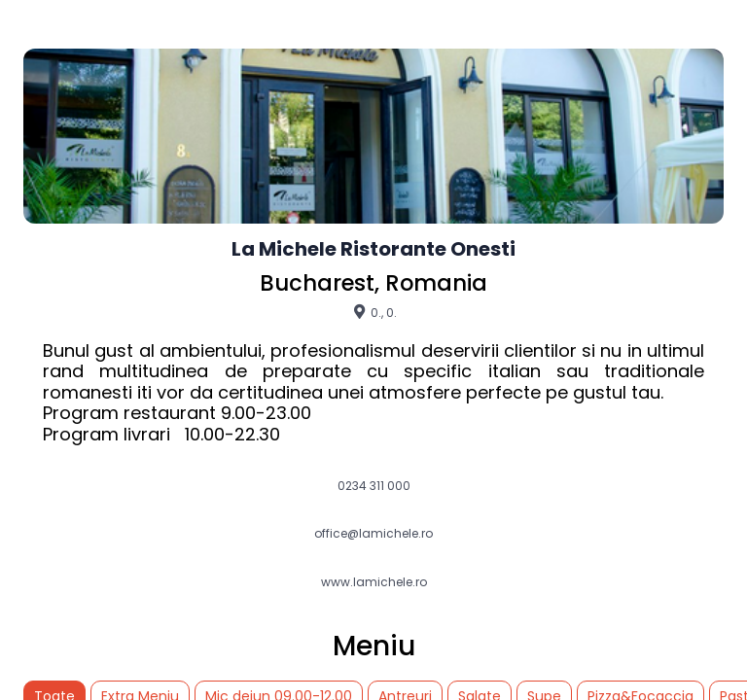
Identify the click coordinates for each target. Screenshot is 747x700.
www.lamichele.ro (374, 582)
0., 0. (374, 312)
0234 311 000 (374, 486)
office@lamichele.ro (373, 534)
